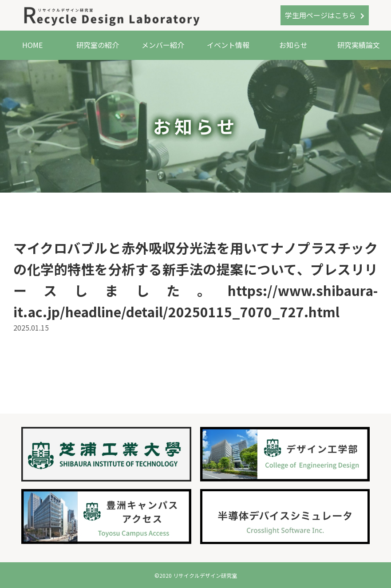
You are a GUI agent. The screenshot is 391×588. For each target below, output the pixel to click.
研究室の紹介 (98, 45)
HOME (32, 45)
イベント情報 (228, 45)
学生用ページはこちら (320, 15)
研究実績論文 (359, 45)
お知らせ (293, 45)
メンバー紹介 (163, 45)
